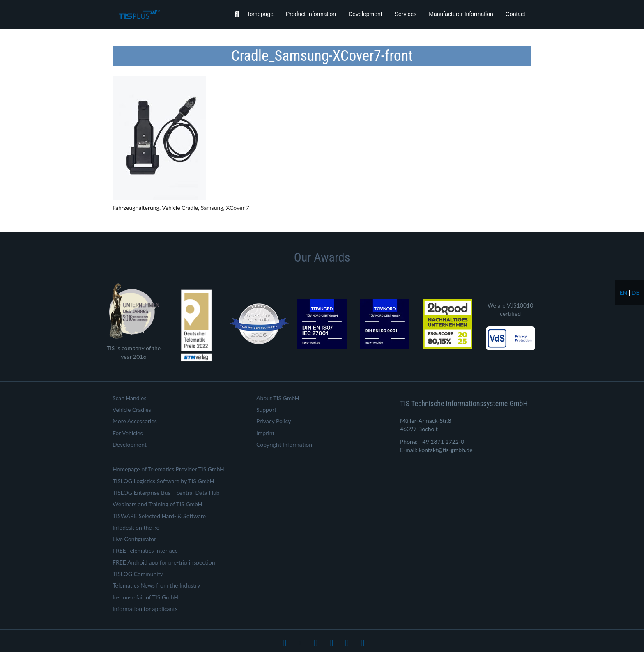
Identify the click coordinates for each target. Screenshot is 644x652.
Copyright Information (284, 444)
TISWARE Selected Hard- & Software (159, 516)
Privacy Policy (274, 421)
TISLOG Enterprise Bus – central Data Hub (166, 492)
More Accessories (135, 421)
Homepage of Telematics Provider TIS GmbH (168, 469)
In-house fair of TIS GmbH (145, 597)
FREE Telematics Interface (145, 550)
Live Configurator (134, 539)
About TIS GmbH (278, 398)
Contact (515, 14)
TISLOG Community (138, 574)
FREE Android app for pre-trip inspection (164, 562)
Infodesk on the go (136, 527)
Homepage (259, 14)
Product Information (311, 14)
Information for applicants (145, 609)
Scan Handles (129, 398)
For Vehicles (128, 433)
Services (406, 14)
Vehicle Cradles (132, 410)
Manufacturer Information (461, 14)
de (636, 293)
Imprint (265, 433)
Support (266, 410)
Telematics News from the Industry (156, 585)
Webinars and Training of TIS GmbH (157, 504)
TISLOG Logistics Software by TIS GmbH (163, 481)
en (623, 293)
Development (365, 14)
